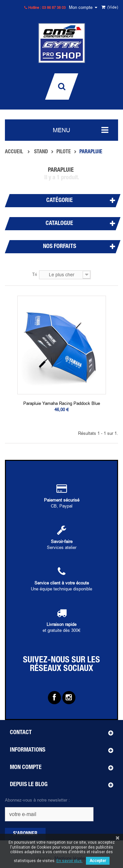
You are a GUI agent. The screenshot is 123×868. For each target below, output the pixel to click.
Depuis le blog (29, 785)
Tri (35, 274)
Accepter (98, 861)
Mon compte (26, 768)
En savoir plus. (70, 861)
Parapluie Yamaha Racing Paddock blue (62, 403)
